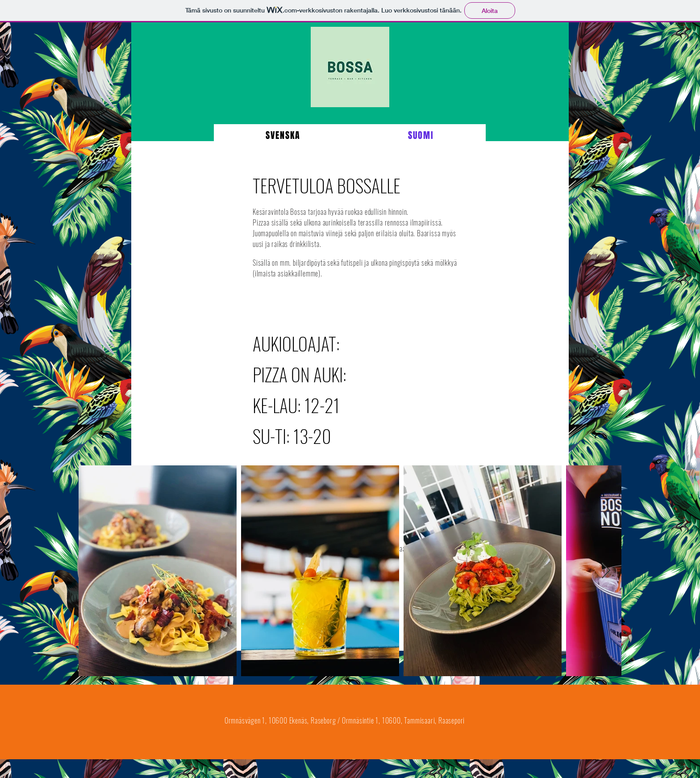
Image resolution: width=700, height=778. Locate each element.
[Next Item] (606, 571)
